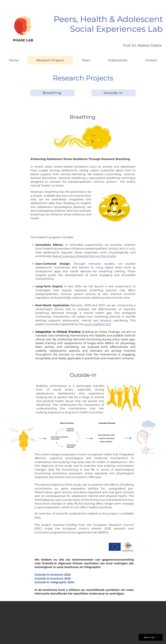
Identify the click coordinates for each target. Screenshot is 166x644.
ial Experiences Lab (124, 29)
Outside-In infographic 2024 (54, 582)
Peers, (66, 19)
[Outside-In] (113, 93)
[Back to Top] (151, 637)
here (38, 517)
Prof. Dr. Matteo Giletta (142, 45)
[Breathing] (53, 93)
